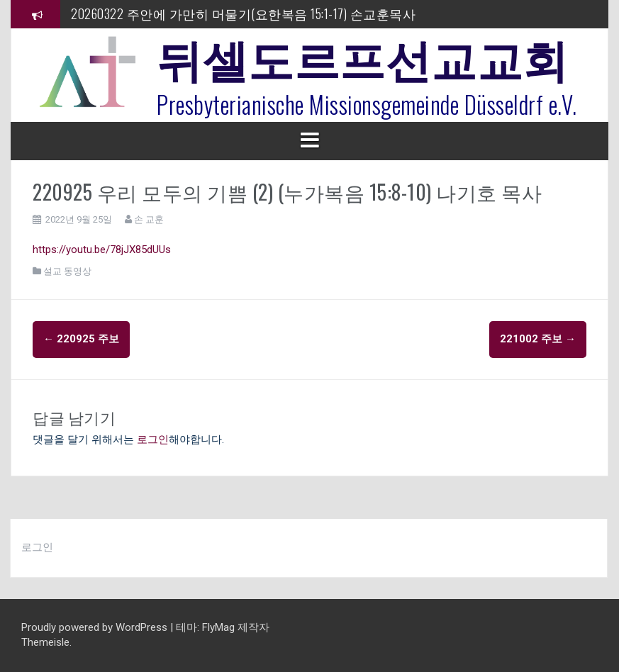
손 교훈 (149, 219)
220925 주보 (81, 339)
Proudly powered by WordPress (96, 627)
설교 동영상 (67, 271)
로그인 (153, 439)
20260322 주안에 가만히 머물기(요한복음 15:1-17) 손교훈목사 (243, 13)
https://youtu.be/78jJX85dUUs (102, 250)
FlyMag (218, 627)
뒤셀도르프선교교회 (363, 57)
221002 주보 (538, 339)
